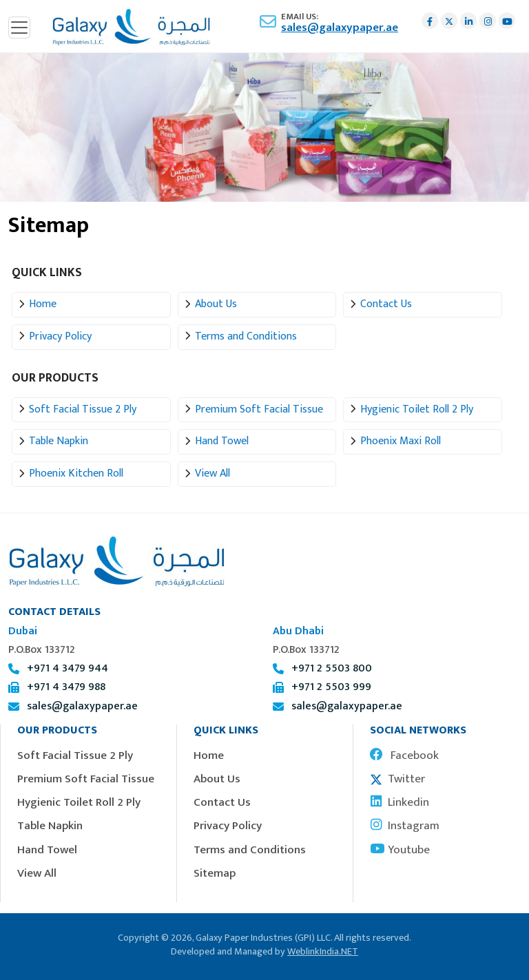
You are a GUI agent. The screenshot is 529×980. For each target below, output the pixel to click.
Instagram (405, 826)
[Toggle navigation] (19, 28)
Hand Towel (222, 441)
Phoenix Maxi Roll (401, 441)
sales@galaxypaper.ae (340, 28)
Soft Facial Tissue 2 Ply (83, 409)
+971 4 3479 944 (68, 668)
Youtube (400, 850)
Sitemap (215, 873)
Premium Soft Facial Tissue (259, 409)
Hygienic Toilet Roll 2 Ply (417, 409)
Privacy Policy (60, 336)
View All (212, 473)
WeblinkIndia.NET (323, 952)
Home (43, 304)
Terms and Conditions (246, 336)
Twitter (397, 779)
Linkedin (400, 802)
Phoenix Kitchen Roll (76, 473)
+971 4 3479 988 (66, 687)
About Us (216, 304)
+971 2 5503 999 (331, 687)
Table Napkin (59, 441)
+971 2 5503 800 (332, 668)
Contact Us (386, 304)
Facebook (404, 755)
